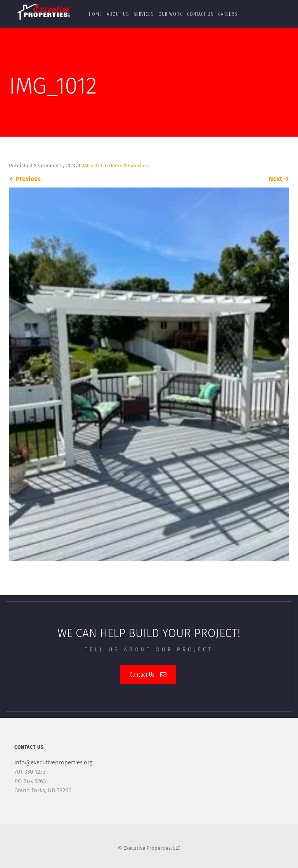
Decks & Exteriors (129, 166)
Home (95, 14)
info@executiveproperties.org (54, 762)
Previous (25, 179)
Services (144, 14)
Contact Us (148, 674)
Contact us (200, 14)
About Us (118, 14)
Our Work (170, 14)
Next (279, 179)
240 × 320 (92, 166)
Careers (228, 14)
